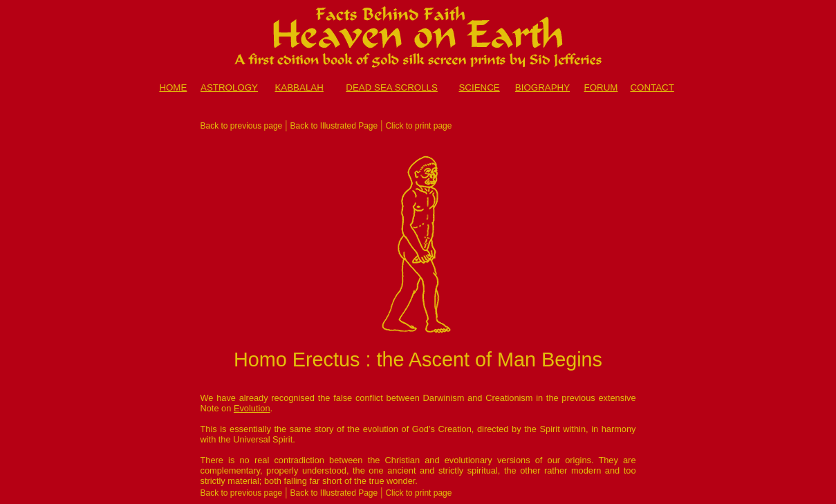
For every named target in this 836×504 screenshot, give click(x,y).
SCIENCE (479, 87)
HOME (173, 87)
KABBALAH (299, 87)
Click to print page (418, 126)
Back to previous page (242, 126)
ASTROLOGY (229, 87)
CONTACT (652, 87)
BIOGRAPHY (542, 87)
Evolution (252, 408)
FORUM (601, 87)
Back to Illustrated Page (334, 126)
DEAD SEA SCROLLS (392, 87)
